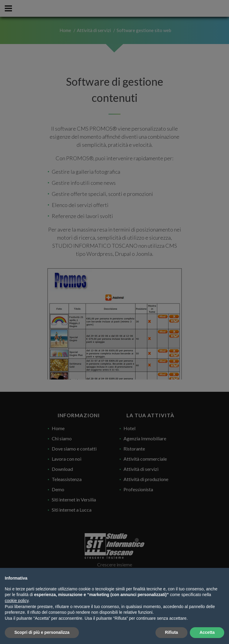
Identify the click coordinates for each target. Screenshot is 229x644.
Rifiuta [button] (172, 632)
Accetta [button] (207, 632)
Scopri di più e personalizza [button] (42, 632)
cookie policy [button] (17, 601)
